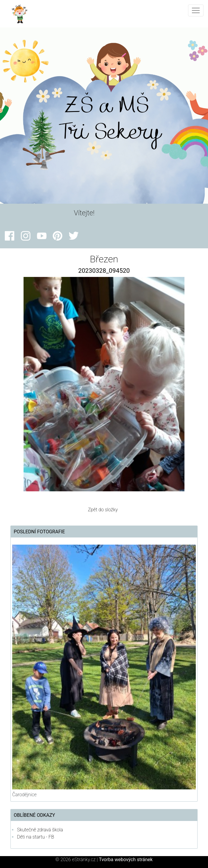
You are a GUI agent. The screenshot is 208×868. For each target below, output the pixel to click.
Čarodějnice (24, 795)
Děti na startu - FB (36, 837)
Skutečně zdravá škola (40, 830)
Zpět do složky (103, 510)
